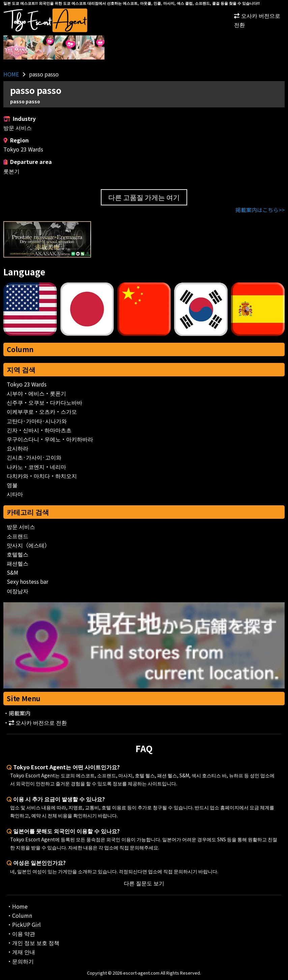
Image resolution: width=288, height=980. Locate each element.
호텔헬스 (18, 554)
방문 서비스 (21, 527)
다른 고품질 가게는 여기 (144, 197)
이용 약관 (24, 934)
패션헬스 (18, 563)
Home (20, 906)
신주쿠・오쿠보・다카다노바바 (45, 402)
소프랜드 (18, 536)
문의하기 (23, 961)
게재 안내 (24, 952)
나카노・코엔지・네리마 (36, 467)
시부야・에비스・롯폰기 (36, 393)
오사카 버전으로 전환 (257, 20)
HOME (11, 74)
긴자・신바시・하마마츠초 (39, 430)
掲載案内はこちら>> (260, 210)
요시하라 (18, 448)
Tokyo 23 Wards (27, 384)
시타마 (15, 494)
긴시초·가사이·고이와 (34, 457)
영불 (12, 485)
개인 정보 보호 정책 (36, 943)
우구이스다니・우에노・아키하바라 (50, 439)
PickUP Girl (26, 924)
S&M (12, 572)
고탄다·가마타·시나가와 (37, 421)
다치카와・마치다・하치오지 (42, 476)
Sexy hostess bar (27, 581)
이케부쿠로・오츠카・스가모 (42, 411)
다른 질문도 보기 (144, 883)
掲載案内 (20, 713)
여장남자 (18, 591)
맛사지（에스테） (28, 545)
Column (20, 349)
